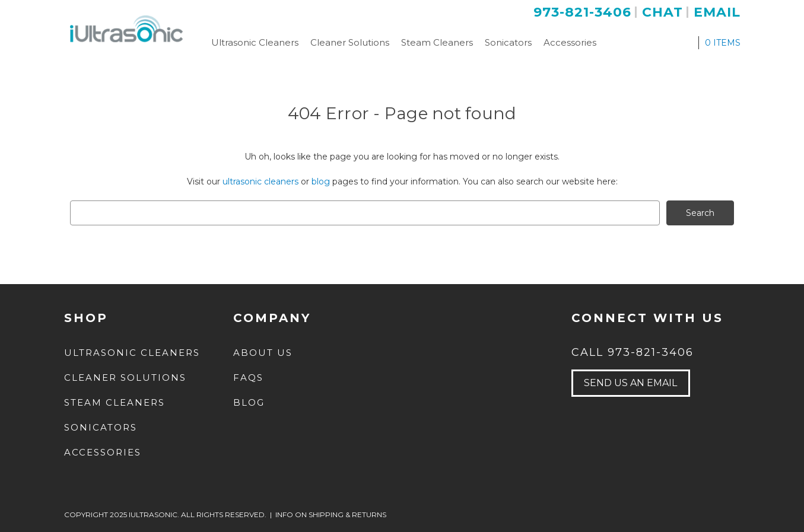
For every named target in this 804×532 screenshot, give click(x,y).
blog (321, 181)
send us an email (630, 383)
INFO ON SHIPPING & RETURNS (331, 515)
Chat (662, 12)
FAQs (248, 378)
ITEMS (723, 43)
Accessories (570, 42)
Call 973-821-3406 (633, 352)
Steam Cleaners (437, 42)
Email (717, 12)
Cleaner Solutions (350, 42)
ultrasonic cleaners (260, 181)
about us (263, 353)
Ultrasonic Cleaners (255, 42)
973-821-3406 (582, 12)
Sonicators (508, 42)
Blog (249, 402)
